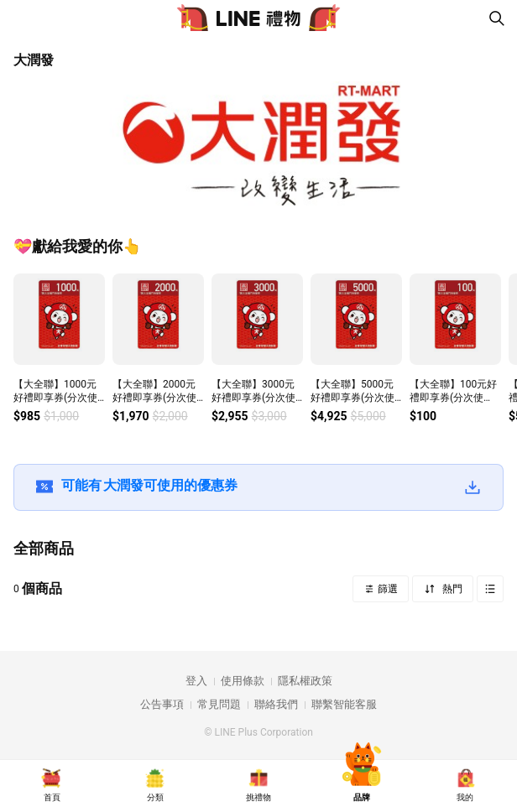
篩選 (386, 589)
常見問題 (219, 704)
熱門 (451, 589)
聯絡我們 (276, 704)
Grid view (490, 589)
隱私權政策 (305, 681)
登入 (196, 681)
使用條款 (243, 681)
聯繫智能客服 (344, 704)
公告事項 (162, 704)
